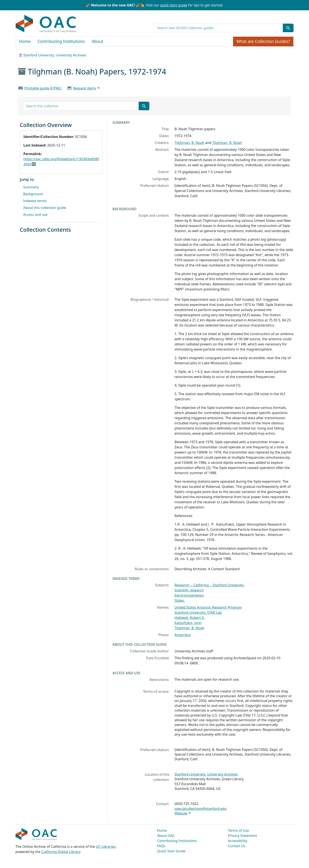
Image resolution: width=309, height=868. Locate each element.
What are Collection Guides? (263, 41)
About (97, 41)
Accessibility (238, 841)
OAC (46, 24)
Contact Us (237, 846)
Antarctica (183, 635)
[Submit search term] (288, 28)
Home (25, 41)
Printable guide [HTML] (43, 88)
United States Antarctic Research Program (208, 607)
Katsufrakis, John (188, 623)
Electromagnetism (189, 595)
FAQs (161, 846)
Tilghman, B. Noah (189, 143)
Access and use (35, 215)
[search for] (219, 28)
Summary (31, 187)
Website (181, 813)
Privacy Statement (242, 836)
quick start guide (174, 5)
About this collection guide (45, 208)
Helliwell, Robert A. (190, 618)
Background (33, 194)
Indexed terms (35, 201)
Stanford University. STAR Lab (198, 612)
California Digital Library (61, 852)
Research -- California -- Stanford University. (209, 585)
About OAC (166, 836)
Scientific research (189, 590)
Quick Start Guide (171, 851)
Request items (85, 88)
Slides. (180, 600)
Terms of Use (238, 830)
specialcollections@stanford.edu (200, 809)
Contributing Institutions (61, 41)
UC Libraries (106, 847)
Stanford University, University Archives (55, 55)
